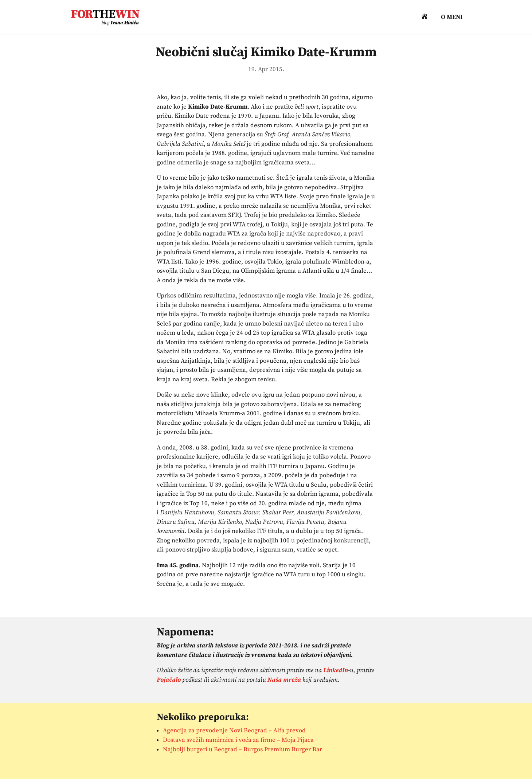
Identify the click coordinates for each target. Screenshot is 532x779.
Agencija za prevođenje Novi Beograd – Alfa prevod (234, 731)
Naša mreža (284, 680)
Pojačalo (169, 680)
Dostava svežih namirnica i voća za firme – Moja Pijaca (238, 740)
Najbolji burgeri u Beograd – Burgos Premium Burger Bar (242, 749)
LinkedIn (336, 670)
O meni (452, 18)
